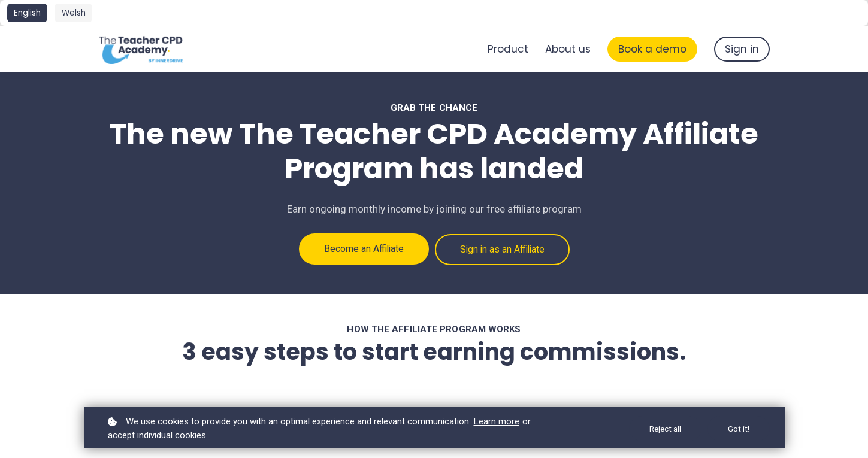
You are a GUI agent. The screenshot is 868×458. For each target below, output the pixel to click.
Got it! (739, 429)
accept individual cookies (157, 435)
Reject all (664, 429)
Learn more (497, 421)
